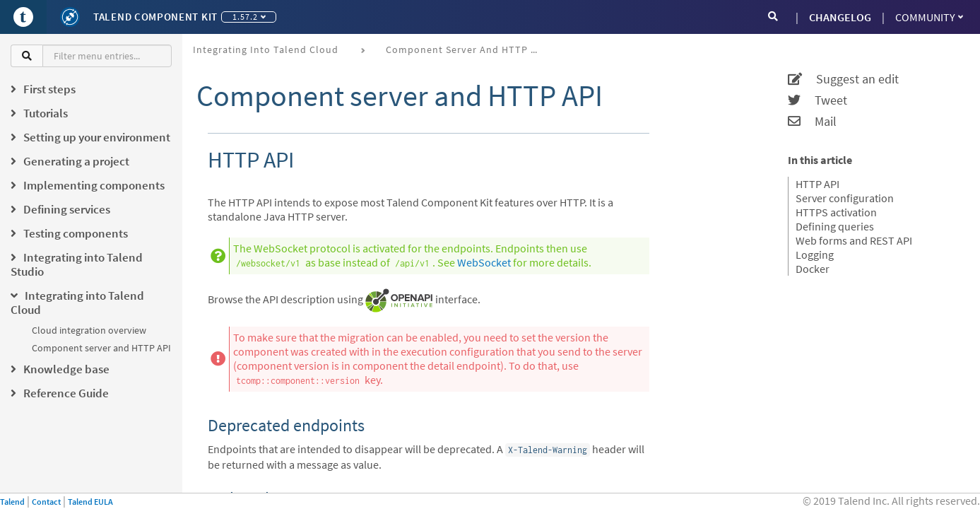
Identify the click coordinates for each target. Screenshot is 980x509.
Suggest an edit (843, 79)
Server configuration (845, 198)
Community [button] (929, 17)
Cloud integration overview (89, 330)
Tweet (817, 100)
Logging (815, 255)
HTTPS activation (836, 212)
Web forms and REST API (854, 240)
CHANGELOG (840, 17)
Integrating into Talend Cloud (266, 49)
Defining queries (835, 226)
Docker (813, 269)
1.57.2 (249, 17)
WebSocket (484, 262)
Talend (12, 502)
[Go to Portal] (23, 17)
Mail (812, 122)
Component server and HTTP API (101, 348)
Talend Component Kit (155, 17)
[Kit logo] (70, 17)
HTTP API (817, 184)
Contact (46, 502)
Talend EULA (90, 502)
